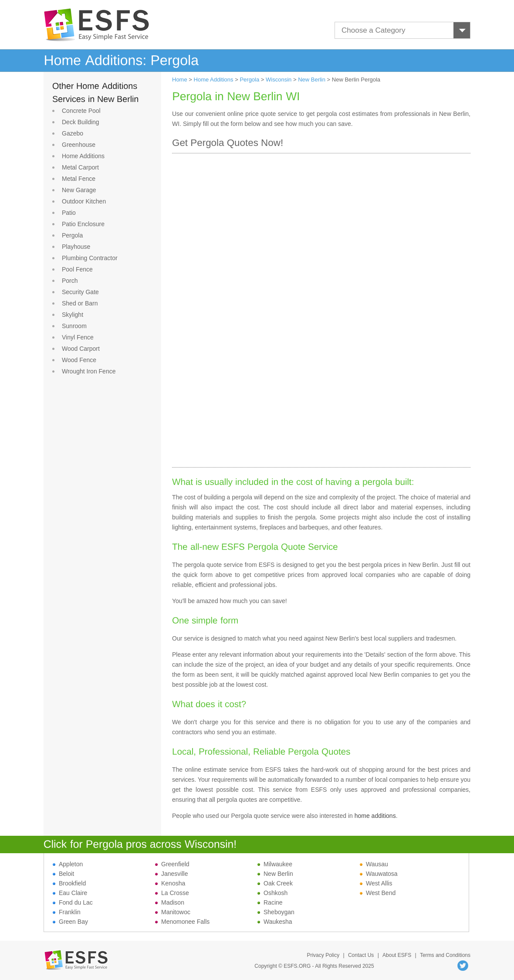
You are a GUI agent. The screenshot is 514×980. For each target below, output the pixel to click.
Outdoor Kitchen (84, 201)
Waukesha (275, 922)
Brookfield (69, 883)
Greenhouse (79, 145)
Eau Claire (70, 893)
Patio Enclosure (83, 224)
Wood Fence (79, 360)
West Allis (376, 883)
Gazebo (73, 133)
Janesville (171, 874)
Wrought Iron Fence (89, 371)
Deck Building (81, 122)
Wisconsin (279, 80)
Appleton (68, 864)
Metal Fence (79, 179)
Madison (170, 902)
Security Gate (80, 292)
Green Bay (70, 922)
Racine (270, 902)
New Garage (79, 190)
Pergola (72, 235)
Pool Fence (77, 269)
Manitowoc (173, 912)
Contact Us (361, 955)
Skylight (73, 315)
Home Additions (83, 156)
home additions (375, 816)
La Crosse (172, 893)
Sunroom (74, 326)
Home (180, 80)
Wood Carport (81, 349)
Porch (70, 281)
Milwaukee (275, 864)
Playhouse (76, 247)
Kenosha (170, 883)
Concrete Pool (81, 111)
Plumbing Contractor (90, 258)
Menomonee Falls (182, 922)
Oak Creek (275, 883)
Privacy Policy (323, 955)
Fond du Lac (73, 902)
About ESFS (397, 955)
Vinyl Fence (78, 337)
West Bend (378, 893)
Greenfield (172, 864)
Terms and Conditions (445, 955)
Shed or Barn (80, 303)
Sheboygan (276, 912)
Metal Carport (80, 167)
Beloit (63, 874)
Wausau (374, 864)
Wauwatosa (379, 874)
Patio (69, 213)
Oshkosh (272, 893)
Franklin (67, 912)
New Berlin (312, 80)
